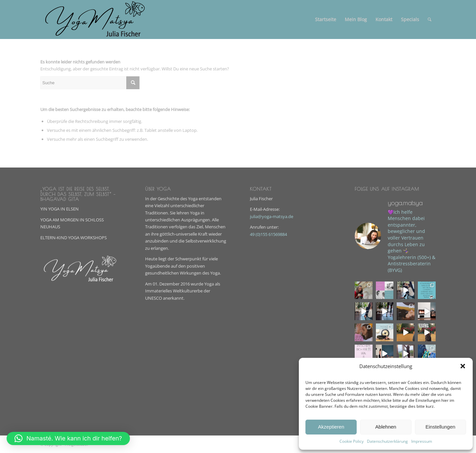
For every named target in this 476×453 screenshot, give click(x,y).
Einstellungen (440, 427)
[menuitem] (326, 19)
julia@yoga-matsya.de (272, 216)
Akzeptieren (331, 427)
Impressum (422, 441)
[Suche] (430, 19)
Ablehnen (386, 427)
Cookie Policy (352, 441)
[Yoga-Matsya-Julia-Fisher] (96, 19)
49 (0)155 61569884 (268, 234)
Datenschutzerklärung (387, 441)
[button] (463, 366)
